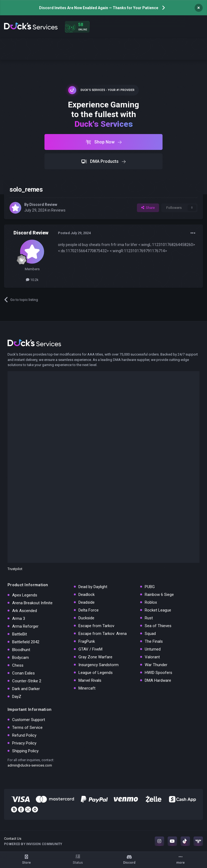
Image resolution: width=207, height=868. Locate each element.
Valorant (152, 657)
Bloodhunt (21, 650)
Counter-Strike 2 (27, 681)
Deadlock (87, 595)
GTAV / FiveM (90, 649)
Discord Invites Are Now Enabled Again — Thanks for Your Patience (99, 8)
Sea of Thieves (158, 626)
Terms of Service (27, 728)
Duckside (86, 618)
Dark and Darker (26, 689)
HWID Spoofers (158, 673)
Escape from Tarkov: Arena (103, 634)
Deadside (87, 602)
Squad (150, 634)
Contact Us (13, 839)
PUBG (150, 587)
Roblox (151, 602)
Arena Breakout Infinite (32, 603)
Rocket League (158, 610)
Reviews (58, 210)
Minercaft (87, 688)
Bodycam (20, 658)
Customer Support (29, 720)
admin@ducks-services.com (30, 765)
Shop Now (104, 142)
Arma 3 (19, 619)
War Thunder (156, 665)
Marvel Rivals (90, 680)
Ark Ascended (25, 611)
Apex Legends (25, 595)
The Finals (154, 641)
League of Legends (96, 673)
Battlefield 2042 (26, 642)
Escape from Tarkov (96, 626)
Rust (149, 618)
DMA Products (103, 161)
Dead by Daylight (93, 587)
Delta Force (89, 610)
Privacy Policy (24, 743)
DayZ (17, 697)
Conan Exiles (23, 673)
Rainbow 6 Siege (159, 595)
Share (148, 208)
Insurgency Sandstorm (99, 665)
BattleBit (20, 634)
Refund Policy (24, 735)
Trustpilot (15, 569)
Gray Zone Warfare (95, 657)
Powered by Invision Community (33, 844)
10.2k (32, 280)
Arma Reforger (25, 626)
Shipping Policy (25, 751)
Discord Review (43, 205)
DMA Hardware (158, 680)
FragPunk (87, 641)
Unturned (153, 649)
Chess (18, 665)
